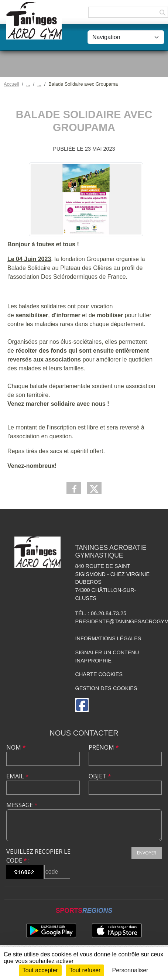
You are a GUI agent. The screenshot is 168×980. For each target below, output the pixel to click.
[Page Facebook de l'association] (82, 705)
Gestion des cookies (106, 688)
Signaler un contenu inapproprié (107, 657)
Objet (100, 776)
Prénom (104, 747)
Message (22, 805)
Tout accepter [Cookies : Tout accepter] (40, 970)
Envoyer (147, 853)
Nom (16, 747)
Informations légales (108, 638)
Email (18, 776)
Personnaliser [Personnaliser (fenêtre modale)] (130, 970)
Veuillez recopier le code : (38, 856)
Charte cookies (99, 674)
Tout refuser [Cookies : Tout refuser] (85, 970)
